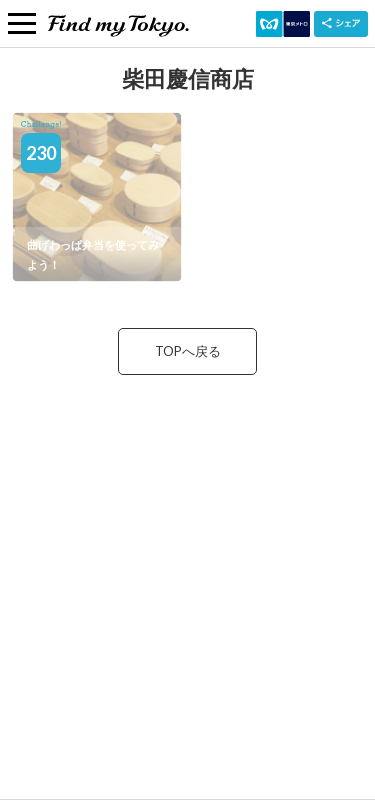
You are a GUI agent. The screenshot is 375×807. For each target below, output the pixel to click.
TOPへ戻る (188, 351)
